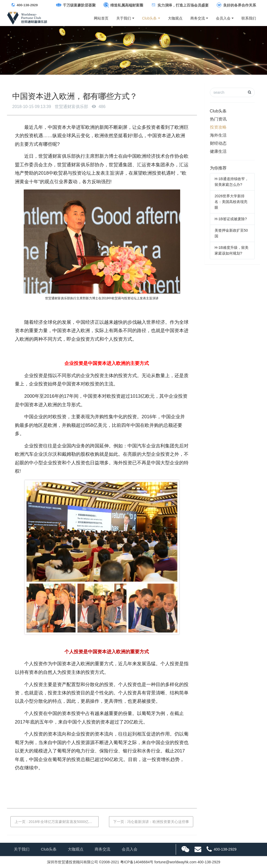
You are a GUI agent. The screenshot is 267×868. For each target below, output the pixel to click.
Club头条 (150, 18)
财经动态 (218, 143)
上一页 (55, 822)
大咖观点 (175, 18)
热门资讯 (218, 119)
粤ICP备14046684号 (137, 862)
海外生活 (218, 135)
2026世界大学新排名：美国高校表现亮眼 (231, 202)
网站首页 (101, 18)
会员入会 (223, 18)
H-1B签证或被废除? (231, 219)
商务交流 (198, 18)
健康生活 (218, 151)
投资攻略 (218, 127)
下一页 (151, 822)
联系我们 (250, 18)
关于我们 (124, 18)
